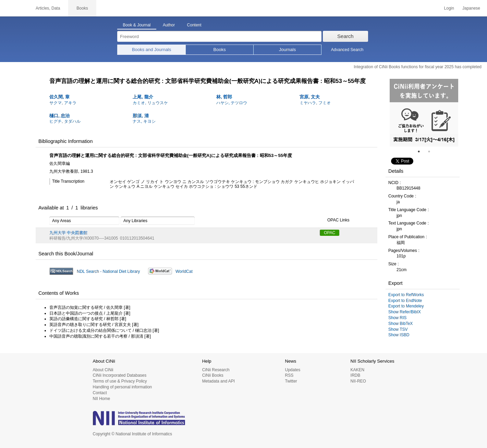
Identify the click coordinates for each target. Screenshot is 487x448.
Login (449, 8)
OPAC (330, 233)
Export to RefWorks (406, 295)
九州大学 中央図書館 (68, 233)
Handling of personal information (123, 387)
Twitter (291, 381)
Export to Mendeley (406, 306)
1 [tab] (422, 152)
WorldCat (184, 271)
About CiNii (103, 370)
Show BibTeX (400, 324)
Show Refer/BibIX (405, 312)
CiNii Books (213, 375)
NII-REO (358, 381)
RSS (289, 375)
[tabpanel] (424, 113)
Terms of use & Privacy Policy (120, 381)
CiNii (14, 8)
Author (169, 25)
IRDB (356, 375)
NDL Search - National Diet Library (108, 271)
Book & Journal (137, 25)
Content (194, 25)
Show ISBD (399, 335)
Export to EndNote (405, 301)
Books (220, 50)
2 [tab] (432, 152)
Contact (100, 393)
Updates (293, 370)
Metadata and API (218, 381)
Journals (287, 50)
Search (345, 36)
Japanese (471, 8)
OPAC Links (334, 220)
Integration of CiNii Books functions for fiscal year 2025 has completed (418, 67)
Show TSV (398, 329)
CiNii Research (216, 370)
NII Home (102, 399)
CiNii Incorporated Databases (120, 375)
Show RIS (397, 318)
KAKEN (358, 370)
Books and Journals (151, 50)
